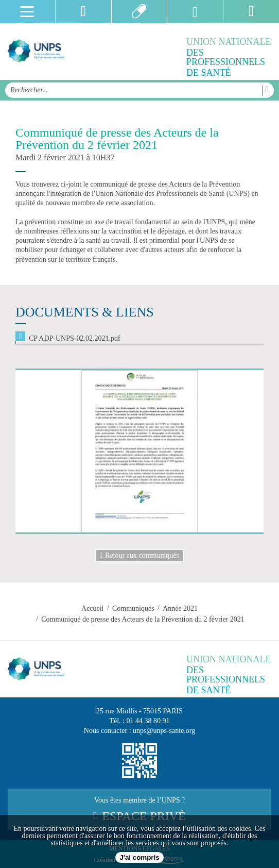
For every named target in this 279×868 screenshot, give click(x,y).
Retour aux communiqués (139, 556)
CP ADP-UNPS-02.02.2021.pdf (75, 338)
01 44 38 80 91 (148, 721)
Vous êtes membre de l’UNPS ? (139, 810)
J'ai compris (139, 857)
